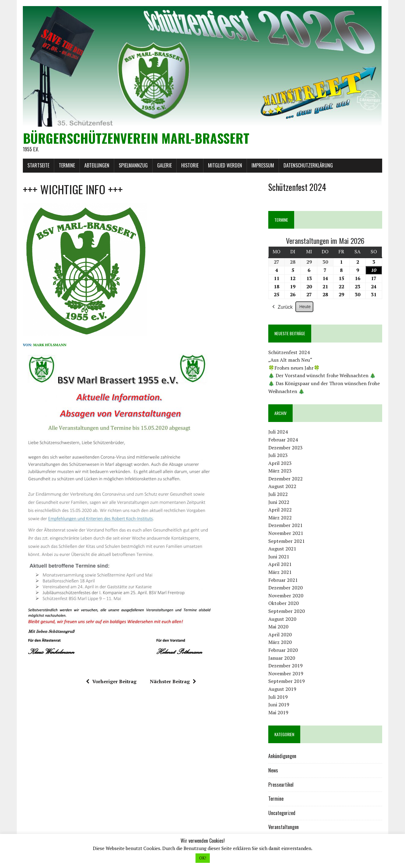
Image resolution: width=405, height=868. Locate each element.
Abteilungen (97, 165)
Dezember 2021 (285, 525)
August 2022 (282, 486)
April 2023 (280, 463)
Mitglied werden (225, 165)
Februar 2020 (283, 650)
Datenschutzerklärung (308, 165)
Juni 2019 (279, 705)
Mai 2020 (278, 627)
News (273, 770)
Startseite (38, 165)
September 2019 (287, 681)
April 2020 (280, 634)
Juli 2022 (278, 494)
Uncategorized (282, 813)
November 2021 (286, 533)
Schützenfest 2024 (289, 352)
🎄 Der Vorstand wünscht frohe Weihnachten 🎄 (322, 375)
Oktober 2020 (283, 603)
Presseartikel (281, 785)
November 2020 (286, 596)
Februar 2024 (283, 440)
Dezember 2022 (285, 479)
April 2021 (280, 564)
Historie (190, 165)
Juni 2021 (279, 557)
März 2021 (280, 572)
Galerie (164, 165)
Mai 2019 (278, 712)
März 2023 (280, 471)
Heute (305, 307)
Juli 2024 (278, 432)
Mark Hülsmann (50, 345)
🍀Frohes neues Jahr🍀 (294, 368)
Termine (67, 165)
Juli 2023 (278, 455)
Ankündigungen (282, 756)
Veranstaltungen (283, 827)
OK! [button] (203, 858)
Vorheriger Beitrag (111, 681)
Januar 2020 (282, 658)
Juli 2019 (278, 697)
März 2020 (280, 642)
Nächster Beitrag (173, 681)
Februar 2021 (283, 580)
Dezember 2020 (285, 588)
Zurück (282, 307)
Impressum (263, 165)
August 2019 (282, 689)
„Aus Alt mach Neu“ (290, 360)
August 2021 (282, 549)
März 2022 (280, 518)
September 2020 (287, 611)
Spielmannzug (133, 165)
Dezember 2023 (285, 448)
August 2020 (282, 619)
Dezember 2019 (285, 666)
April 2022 (280, 510)
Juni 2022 (279, 502)
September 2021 (287, 541)
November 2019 (286, 673)
